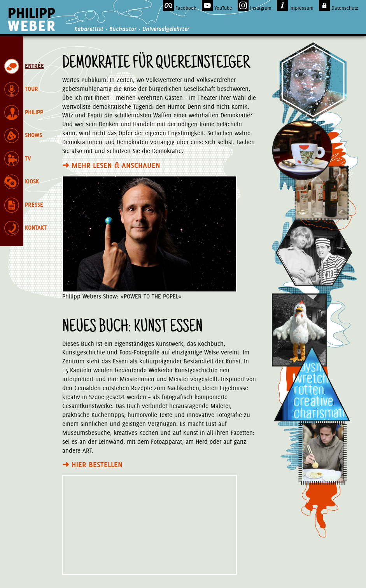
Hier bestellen (92, 464)
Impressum (295, 5)
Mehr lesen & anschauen (111, 165)
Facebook (180, 5)
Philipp (32, 19)
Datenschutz (339, 5)
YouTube (217, 5)
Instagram (255, 5)
